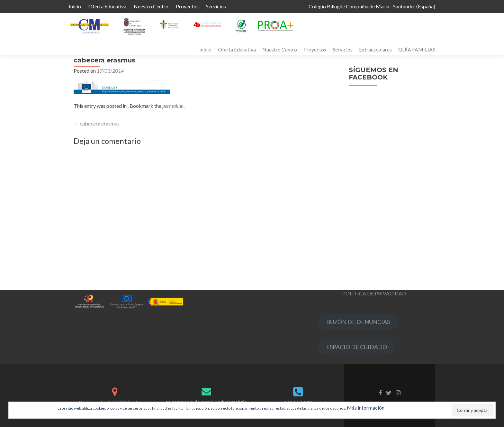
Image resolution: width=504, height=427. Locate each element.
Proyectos (187, 6)
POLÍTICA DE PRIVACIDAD (374, 293)
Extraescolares (375, 49)
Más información (366, 408)
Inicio (75, 6)
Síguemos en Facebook (373, 74)
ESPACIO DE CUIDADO (357, 347)
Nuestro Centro (151, 6)
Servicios (216, 6)
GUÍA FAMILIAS (417, 49)
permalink (173, 106)
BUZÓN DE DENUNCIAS (358, 322)
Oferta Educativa (107, 6)
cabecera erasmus (97, 123)
